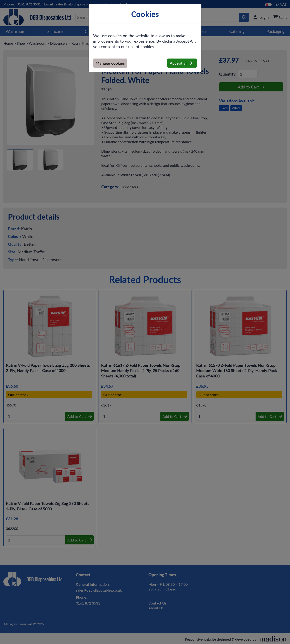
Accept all (181, 63)
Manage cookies (110, 63)
